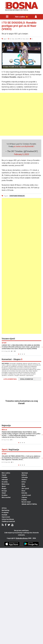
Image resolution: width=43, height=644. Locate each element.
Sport (4, 486)
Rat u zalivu (6, 473)
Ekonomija (6, 484)
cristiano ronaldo (17, 196)
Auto (23, 484)
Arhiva (4, 508)
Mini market (6, 497)
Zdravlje (25, 477)
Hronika (5, 482)
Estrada (24, 493)
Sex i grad (25, 488)
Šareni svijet (26, 502)
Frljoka (24, 500)
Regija (4, 488)
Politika (4, 477)
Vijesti (4, 475)
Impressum (6, 517)
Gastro (24, 480)
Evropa (4, 491)
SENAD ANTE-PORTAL (29, 504)
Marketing (5, 510)
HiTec (24, 482)
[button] (39, 44)
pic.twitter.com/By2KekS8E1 (24, 146)
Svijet (4, 493)
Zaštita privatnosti (8, 521)
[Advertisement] (21, 114)
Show (24, 486)
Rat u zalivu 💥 (22, 17)
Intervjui (5, 480)
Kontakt (4, 515)
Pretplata (5, 512)
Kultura (24, 475)
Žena (23, 491)
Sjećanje (25, 473)
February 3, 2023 (21, 154)
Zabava (24, 497)
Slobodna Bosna (22, 538)
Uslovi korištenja (8, 519)
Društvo (5, 495)
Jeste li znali (26, 495)
